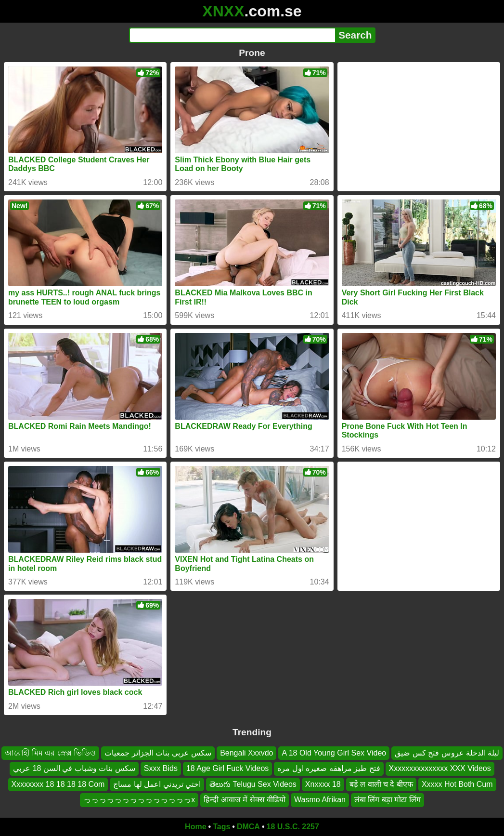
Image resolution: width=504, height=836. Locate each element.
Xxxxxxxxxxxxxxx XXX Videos (440, 768)
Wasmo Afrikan (320, 800)
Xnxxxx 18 (323, 784)
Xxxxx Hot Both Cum (457, 784)
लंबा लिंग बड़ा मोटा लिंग (388, 800)
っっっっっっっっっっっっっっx (139, 800)
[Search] (232, 35)
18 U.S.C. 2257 (293, 827)
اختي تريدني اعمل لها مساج (157, 784)
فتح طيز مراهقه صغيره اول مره (329, 768)
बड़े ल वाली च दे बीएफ (381, 784)
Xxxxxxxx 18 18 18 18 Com (58, 784)
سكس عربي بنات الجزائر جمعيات (158, 753)
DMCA (248, 827)
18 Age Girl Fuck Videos (227, 768)
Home (195, 827)
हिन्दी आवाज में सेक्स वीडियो (245, 800)
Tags (221, 827)
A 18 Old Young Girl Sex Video (334, 753)
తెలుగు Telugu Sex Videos (253, 784)
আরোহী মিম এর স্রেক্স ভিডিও (51, 753)
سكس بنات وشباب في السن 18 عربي (74, 768)
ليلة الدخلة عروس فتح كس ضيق (447, 753)
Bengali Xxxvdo (246, 753)
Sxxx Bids (161, 768)
